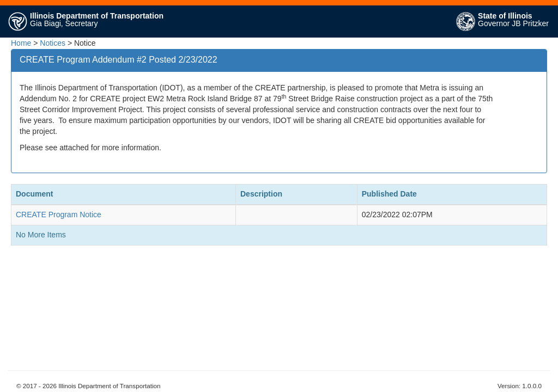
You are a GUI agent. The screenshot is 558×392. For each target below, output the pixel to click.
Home (21, 43)
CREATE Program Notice (59, 215)
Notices (53, 43)
